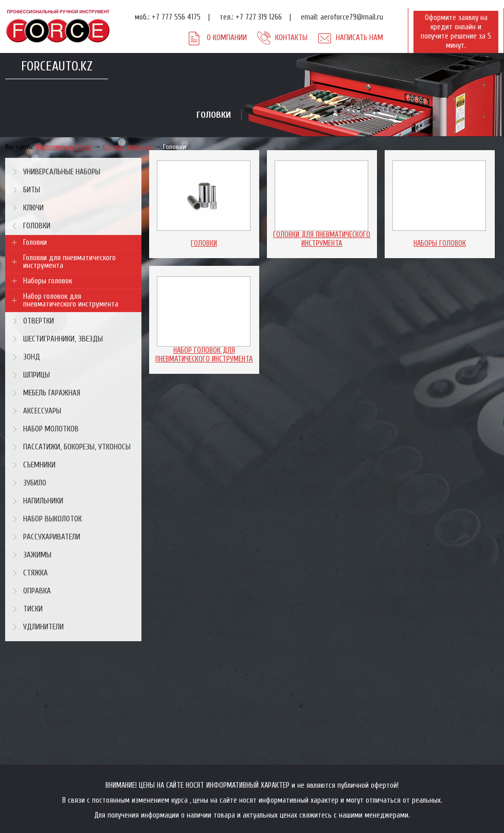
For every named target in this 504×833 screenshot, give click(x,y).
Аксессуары (42, 411)
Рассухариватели (52, 537)
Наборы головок (48, 281)
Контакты (291, 38)
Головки (175, 147)
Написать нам (359, 38)
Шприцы (37, 375)
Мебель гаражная (52, 393)
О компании (227, 38)
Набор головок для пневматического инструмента (71, 300)
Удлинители (43, 627)
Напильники (43, 501)
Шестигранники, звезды (63, 339)
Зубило (35, 483)
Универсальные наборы (62, 172)
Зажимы (37, 555)
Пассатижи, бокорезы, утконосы (77, 447)
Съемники (39, 465)
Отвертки (39, 321)
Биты (32, 190)
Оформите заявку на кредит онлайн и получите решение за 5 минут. (456, 32)
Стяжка (35, 573)
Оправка (37, 591)
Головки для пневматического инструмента (69, 262)
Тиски (33, 609)
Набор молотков (51, 429)
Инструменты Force (64, 147)
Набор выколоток (52, 519)
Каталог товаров (127, 147)
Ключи (33, 208)
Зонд (32, 357)
